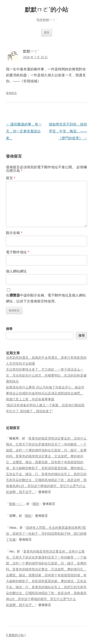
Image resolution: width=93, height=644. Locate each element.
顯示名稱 (14, 233)
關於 (36, 504)
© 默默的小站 (15, 635)
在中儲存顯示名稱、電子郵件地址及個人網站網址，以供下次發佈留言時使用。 (46, 298)
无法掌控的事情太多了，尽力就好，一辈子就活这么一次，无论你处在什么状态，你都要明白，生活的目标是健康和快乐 (46, 375)
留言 (11, 178)
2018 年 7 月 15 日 (35, 57)
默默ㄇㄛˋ (16, 504)
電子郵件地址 (17, 252)
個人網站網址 (16, 271)
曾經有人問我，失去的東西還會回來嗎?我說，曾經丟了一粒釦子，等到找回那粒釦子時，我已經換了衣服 (46, 534)
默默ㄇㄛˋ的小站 (46, 10)
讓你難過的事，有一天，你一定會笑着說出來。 (24, 131)
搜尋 (9, 329)
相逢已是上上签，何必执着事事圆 (30, 399)
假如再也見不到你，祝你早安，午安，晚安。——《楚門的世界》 (68, 131)
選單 (47, 32)
